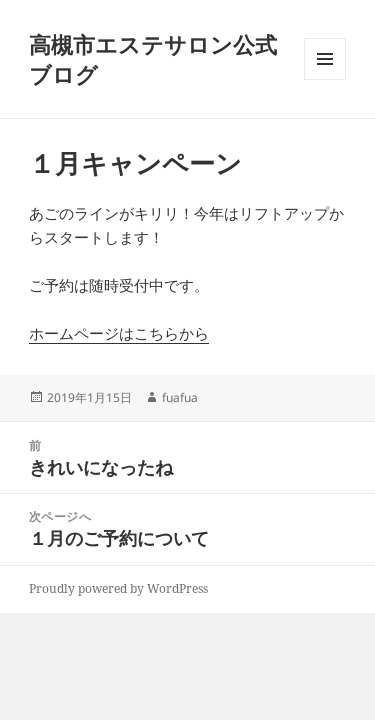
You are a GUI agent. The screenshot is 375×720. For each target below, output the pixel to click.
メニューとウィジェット (325, 79)
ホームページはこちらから (119, 333)
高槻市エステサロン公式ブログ (153, 59)
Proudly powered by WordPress (118, 588)
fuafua (180, 397)
